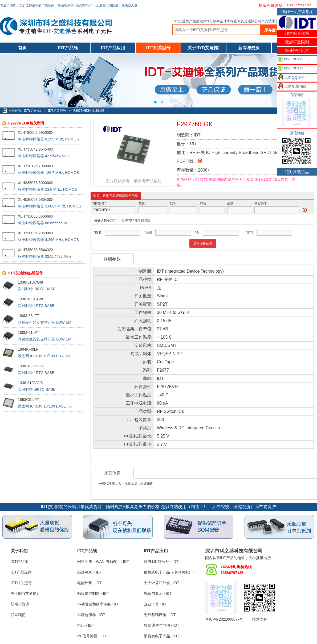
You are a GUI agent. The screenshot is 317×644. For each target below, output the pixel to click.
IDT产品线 (68, 48)
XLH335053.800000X (36, 183)
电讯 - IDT (86, 625)
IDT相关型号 (158, 48)
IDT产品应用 (113, 48)
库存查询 (272, 30)
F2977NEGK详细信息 (89, 111)
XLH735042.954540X (36, 149)
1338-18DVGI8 (30, 366)
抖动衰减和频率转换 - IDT (99, 604)
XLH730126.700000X (36, 166)
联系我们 (18, 615)
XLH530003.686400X (36, 200)
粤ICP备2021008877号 (224, 619)
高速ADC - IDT (90, 572)
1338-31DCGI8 (30, 282)
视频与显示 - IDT (158, 593)
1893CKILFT (28, 400)
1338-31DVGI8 (30, 383)
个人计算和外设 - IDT (162, 583)
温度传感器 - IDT (91, 615)
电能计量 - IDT (89, 583)
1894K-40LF (28, 349)
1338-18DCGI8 (30, 299)
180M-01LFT (29, 333)
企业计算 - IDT (156, 604)
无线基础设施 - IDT (160, 615)
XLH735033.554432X (36, 250)
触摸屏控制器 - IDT (93, 593)
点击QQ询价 (295, 77)
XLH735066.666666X (36, 216)
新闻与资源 (249, 48)
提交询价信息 (203, 244)
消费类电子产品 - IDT (162, 636)
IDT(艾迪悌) (32, 111)
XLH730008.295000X (36, 132)
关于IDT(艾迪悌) (203, 48)
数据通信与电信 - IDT (162, 625)
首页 (22, 48)
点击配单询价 (295, 86)
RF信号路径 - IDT (92, 636)
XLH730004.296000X (36, 233)
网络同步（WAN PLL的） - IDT (103, 562)
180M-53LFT (29, 316)
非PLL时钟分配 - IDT (161, 562)
